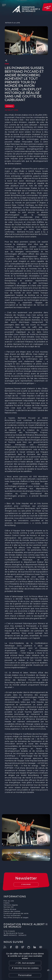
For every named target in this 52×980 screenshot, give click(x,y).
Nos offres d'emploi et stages (16, 918)
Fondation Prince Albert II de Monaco (26, 10)
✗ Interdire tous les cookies (25, 968)
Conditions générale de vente (16, 913)
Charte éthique (10, 909)
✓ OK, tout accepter (25, 963)
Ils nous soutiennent (12, 916)
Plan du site (9, 901)
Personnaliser (25, 975)
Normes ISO (9, 907)
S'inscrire (26, 884)
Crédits (7, 903)
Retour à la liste (12, 23)
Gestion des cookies (12, 911)
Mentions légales (11, 905)
